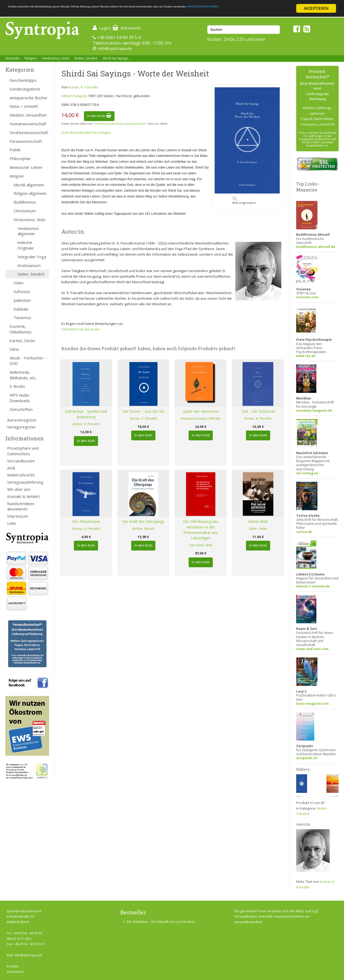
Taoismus (22, 317)
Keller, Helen (258, 528)
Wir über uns (19, 489)
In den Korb (99, 116)
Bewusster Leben (26, 167)
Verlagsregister (22, 427)
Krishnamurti (29, 265)
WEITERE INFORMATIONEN (33, 13)
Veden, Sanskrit (86, 58)
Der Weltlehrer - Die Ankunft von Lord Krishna (161, 922)
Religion (31, 58)
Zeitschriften (21, 409)
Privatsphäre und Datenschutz (23, 451)
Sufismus (22, 291)
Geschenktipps (23, 80)
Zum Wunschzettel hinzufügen (86, 132)
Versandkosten (21, 461)
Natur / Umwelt (24, 106)
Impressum (18, 516)
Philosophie (20, 158)
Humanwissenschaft (28, 124)
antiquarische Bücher (29, 98)
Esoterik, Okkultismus (21, 329)
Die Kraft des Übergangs (143, 521)
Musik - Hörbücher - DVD (28, 361)
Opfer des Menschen (201, 411)
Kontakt (12, 966)
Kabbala (21, 309)
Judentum (22, 300)
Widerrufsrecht (21, 475)
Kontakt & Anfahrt (24, 496)
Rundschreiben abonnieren (21, 506)
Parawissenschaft (26, 141)
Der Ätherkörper (86, 521)
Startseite (12, 58)
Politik (15, 150)
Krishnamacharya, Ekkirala (201, 418)
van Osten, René (201, 545)
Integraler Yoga (32, 257)
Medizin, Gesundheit (28, 115)
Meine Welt (258, 521)
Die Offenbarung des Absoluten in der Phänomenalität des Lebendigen (201, 530)
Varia (14, 349)
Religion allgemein (30, 193)
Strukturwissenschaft (29, 132)
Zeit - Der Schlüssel (258, 411)
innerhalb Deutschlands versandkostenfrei (120, 124)
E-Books (17, 386)
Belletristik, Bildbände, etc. (23, 375)
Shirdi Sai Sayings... (116, 58)
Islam (18, 283)
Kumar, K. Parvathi (83, 87)
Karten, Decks (22, 341)
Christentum (25, 211)
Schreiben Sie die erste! (80, 329)
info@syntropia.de (115, 48)
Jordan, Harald (143, 528)
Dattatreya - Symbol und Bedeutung (86, 414)
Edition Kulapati (74, 96)
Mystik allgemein (29, 185)
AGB (11, 468)
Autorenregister (22, 420)
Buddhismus (25, 202)
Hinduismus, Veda (56, 58)
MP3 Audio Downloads (20, 398)
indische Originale (26, 245)
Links (12, 523)
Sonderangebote (25, 89)
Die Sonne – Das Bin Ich (143, 411)
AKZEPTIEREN (316, 8)
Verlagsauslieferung (25, 482)
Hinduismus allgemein (28, 231)
